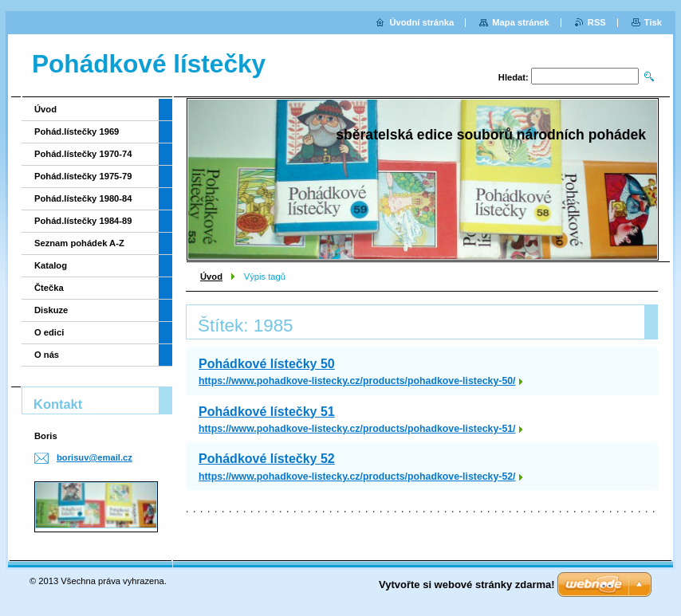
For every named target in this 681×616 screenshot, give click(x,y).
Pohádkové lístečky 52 (267, 459)
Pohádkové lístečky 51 (267, 412)
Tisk (653, 22)
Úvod (211, 277)
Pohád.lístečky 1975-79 (83, 176)
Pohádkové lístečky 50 (267, 364)
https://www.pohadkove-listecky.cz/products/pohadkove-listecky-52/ (357, 477)
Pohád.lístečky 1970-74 (83, 154)
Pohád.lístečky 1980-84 (83, 198)
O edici (49, 332)
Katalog (51, 265)
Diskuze (51, 310)
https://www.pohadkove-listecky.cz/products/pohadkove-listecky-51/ (357, 429)
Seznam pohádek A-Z (79, 243)
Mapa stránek (521, 22)
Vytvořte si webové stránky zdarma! (467, 585)
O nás (47, 355)
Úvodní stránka (421, 22)
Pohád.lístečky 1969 (77, 131)
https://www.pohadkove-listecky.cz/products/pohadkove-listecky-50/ (357, 381)
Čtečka (49, 288)
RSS (597, 22)
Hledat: (514, 77)
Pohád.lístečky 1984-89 (83, 221)
